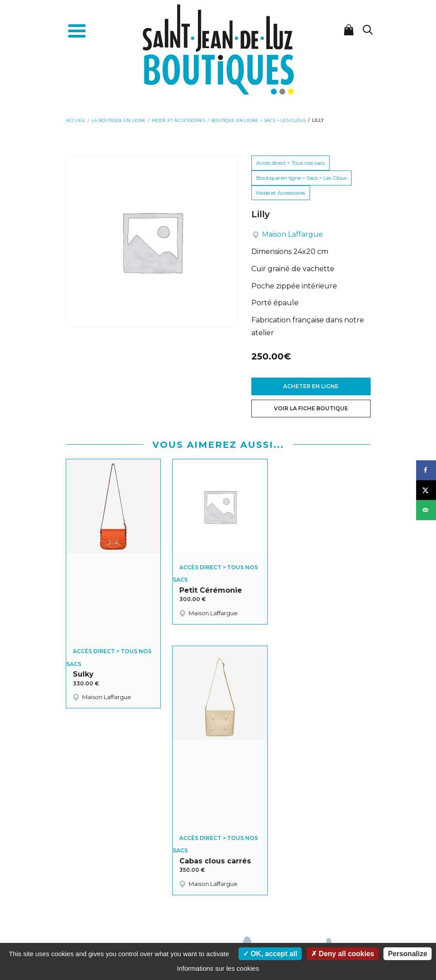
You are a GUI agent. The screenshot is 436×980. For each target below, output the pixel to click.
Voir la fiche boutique (311, 408)
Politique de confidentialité (222, 904)
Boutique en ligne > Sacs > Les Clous (301, 178)
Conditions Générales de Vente (266, 895)
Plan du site (277, 904)
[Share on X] (426, 490)
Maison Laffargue (292, 234)
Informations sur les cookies (218, 968)
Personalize (408, 954)
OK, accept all (270, 954)
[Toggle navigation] (77, 32)
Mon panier (178, 895)
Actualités (211, 895)
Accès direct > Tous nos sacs (290, 163)
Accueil (112, 895)
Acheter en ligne (311, 386)
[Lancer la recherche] (368, 30)
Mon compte (143, 895)
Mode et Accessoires (281, 193)
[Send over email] (426, 510)
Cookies (173, 904)
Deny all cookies (343, 954)
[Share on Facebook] (426, 470)
